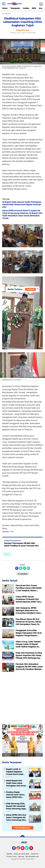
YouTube (33, 849)
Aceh (41, 8)
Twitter (28, 849)
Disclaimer (35, 854)
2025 (34, 8)
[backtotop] (23, 837)
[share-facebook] (17, 568)
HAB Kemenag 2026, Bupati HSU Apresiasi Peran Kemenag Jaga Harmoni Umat (16, 806)
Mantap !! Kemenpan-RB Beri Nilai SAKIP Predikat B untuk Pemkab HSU (21, 544)
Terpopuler (15, 8)
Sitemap (21, 856)
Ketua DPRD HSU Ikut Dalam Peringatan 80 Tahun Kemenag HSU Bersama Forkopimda (16, 818)
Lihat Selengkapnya (22, 828)
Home (5, 8)
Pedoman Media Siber (21, 854)
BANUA (7, 554)
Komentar (22, 574)
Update (30, 289)
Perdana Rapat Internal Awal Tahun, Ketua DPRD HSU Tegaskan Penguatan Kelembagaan (16, 795)
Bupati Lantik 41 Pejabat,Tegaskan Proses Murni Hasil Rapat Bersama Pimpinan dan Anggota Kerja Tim (15, 772)
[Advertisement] (22, 701)
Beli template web (32, 856)
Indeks (26, 8)
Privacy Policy (12, 856)
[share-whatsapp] (24, 568)
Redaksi (9, 854)
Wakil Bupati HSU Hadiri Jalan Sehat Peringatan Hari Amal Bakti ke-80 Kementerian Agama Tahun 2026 (16, 783)
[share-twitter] (21, 568)
